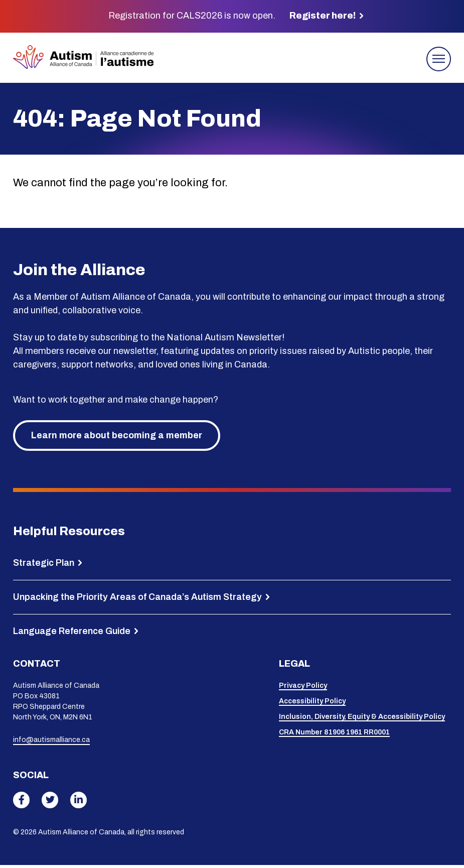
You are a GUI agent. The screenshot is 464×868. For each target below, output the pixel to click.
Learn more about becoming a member (117, 438)
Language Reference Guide (72, 634)
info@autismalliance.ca (51, 743)
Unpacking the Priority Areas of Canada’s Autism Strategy (137, 599)
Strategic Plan (44, 565)
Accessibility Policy (312, 704)
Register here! (323, 16)
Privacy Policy (303, 688)
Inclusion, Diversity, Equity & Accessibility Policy (362, 719)
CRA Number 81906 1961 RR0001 (334, 735)
